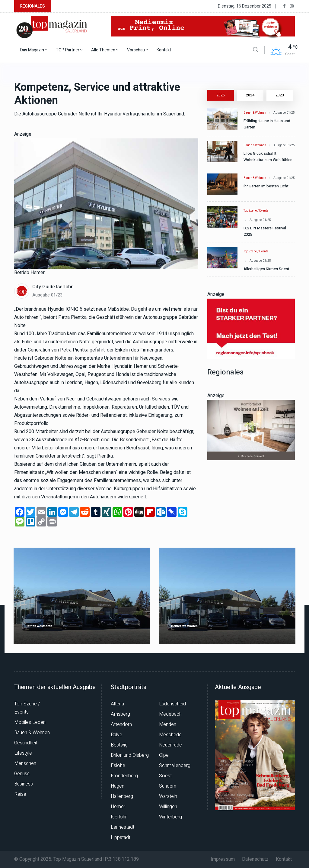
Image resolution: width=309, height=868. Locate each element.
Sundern (168, 786)
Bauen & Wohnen (255, 113)
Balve (116, 735)
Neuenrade (170, 745)
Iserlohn (119, 817)
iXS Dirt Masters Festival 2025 (265, 231)
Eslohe (118, 766)
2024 (250, 95)
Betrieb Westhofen (39, 627)
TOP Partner (69, 50)
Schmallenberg (175, 766)
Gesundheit (26, 743)
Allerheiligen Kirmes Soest (266, 269)
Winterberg (170, 817)
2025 (221, 95)
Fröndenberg (124, 776)
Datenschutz (255, 859)
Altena (117, 704)
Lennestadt (123, 827)
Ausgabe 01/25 (284, 113)
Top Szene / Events (256, 211)
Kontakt (164, 50)
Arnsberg (120, 714)
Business (24, 784)
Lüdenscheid (172, 704)
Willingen (168, 807)
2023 (280, 95)
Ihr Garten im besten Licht (266, 186)
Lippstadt (121, 837)
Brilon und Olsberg (130, 755)
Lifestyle (23, 753)
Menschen (25, 763)
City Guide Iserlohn (53, 287)
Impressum (223, 859)
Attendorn (121, 724)
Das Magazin (34, 50)
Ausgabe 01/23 (47, 295)
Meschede (170, 735)
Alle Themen (105, 50)
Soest (165, 776)
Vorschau (137, 50)
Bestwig (119, 745)
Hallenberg (122, 796)
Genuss (22, 774)
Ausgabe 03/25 (260, 261)
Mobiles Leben (30, 722)
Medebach (170, 714)
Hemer (118, 807)
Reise (20, 794)
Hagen (118, 786)
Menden (168, 724)
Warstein (168, 796)
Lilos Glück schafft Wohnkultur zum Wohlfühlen (268, 157)
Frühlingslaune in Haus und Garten (267, 124)
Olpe (164, 755)
